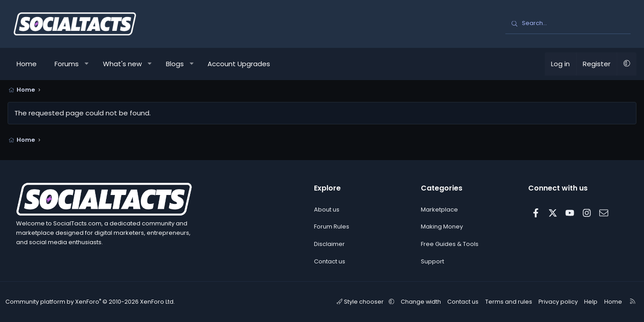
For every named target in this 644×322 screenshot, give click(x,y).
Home (32, 64)
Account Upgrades (245, 64)
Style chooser (363, 302)
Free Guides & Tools (450, 244)
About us (327, 210)
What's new (128, 64)
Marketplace (439, 210)
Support (432, 261)
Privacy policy (552, 302)
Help (583, 302)
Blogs (181, 64)
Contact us (330, 261)
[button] (93, 64)
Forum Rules (332, 227)
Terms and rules (505, 302)
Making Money (442, 227)
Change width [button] (420, 302)
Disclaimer (329, 244)
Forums (72, 64)
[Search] (568, 24)
